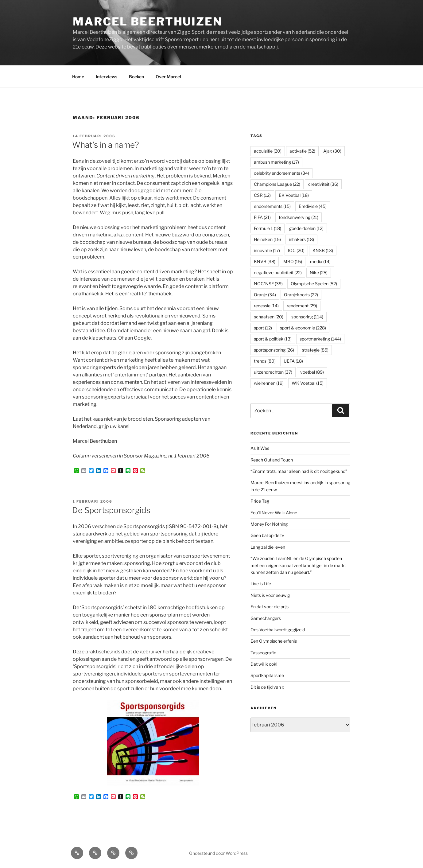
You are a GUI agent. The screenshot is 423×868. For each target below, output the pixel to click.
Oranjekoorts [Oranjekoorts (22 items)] (301, 295)
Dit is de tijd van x (267, 687)
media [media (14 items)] (320, 261)
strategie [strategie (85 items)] (315, 350)
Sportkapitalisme (267, 675)
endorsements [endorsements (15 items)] (272, 206)
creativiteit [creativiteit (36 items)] (323, 184)
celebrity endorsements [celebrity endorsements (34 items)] (281, 173)
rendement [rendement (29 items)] (302, 306)
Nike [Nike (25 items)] (319, 272)
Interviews (107, 77)
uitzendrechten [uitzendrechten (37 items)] (273, 372)
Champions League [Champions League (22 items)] (277, 184)
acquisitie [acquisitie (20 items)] (268, 151)
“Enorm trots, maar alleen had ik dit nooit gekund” (299, 471)
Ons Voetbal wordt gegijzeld (278, 630)
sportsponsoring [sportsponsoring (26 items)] (274, 350)
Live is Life (261, 584)
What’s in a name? (106, 145)
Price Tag (260, 501)
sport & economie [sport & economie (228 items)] (303, 328)
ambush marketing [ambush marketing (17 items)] (276, 162)
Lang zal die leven (268, 547)
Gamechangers (266, 618)
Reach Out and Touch (272, 460)
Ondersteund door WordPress (218, 853)
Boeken (136, 77)
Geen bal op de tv (267, 535)
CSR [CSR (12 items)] (262, 195)
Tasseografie (263, 653)
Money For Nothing (269, 524)
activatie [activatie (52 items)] (302, 151)
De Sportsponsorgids (111, 510)
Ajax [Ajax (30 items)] (332, 151)
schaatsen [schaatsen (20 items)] (269, 317)
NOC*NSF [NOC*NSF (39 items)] (268, 284)
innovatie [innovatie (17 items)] (267, 250)
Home (78, 77)
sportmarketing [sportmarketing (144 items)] (320, 339)
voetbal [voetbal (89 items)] (312, 372)
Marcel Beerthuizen (147, 21)
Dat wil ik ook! (264, 664)
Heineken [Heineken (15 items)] (267, 239)
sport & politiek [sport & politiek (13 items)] (273, 339)
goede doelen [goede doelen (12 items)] (306, 228)
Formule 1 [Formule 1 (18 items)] (268, 228)
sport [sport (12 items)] (263, 328)
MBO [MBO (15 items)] (293, 261)
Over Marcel (168, 77)
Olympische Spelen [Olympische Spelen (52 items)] (314, 284)
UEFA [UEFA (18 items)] (293, 361)
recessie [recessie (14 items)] (266, 306)
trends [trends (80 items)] (265, 361)
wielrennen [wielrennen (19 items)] (269, 383)
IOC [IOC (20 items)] (296, 250)
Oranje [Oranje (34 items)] (265, 295)
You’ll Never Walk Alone (274, 513)
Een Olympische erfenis (274, 641)
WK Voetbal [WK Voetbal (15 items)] (308, 383)
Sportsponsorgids (144, 526)
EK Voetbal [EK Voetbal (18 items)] (294, 195)
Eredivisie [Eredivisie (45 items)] (313, 206)
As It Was (260, 448)
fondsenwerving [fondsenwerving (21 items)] (299, 217)
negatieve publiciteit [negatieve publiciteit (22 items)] (278, 272)
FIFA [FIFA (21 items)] (262, 217)
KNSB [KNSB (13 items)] (323, 250)
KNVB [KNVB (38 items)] (265, 261)
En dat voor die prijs (270, 607)
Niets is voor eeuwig (270, 595)
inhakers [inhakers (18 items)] (301, 239)
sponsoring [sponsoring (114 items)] (307, 317)
